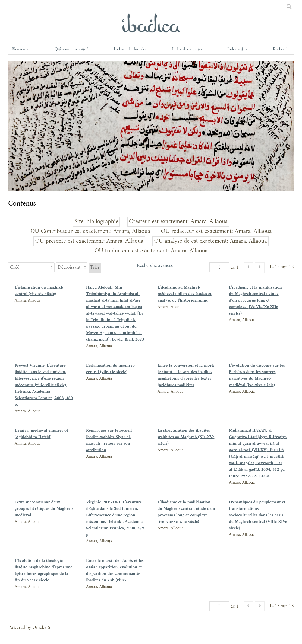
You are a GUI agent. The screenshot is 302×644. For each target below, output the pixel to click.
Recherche (282, 49)
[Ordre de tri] (72, 267)
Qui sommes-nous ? (71, 49)
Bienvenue (20, 49)
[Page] (219, 267)
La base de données (130, 49)
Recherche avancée (155, 266)
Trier (95, 267)
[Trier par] (31, 267)
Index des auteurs (187, 49)
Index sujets (237, 49)
